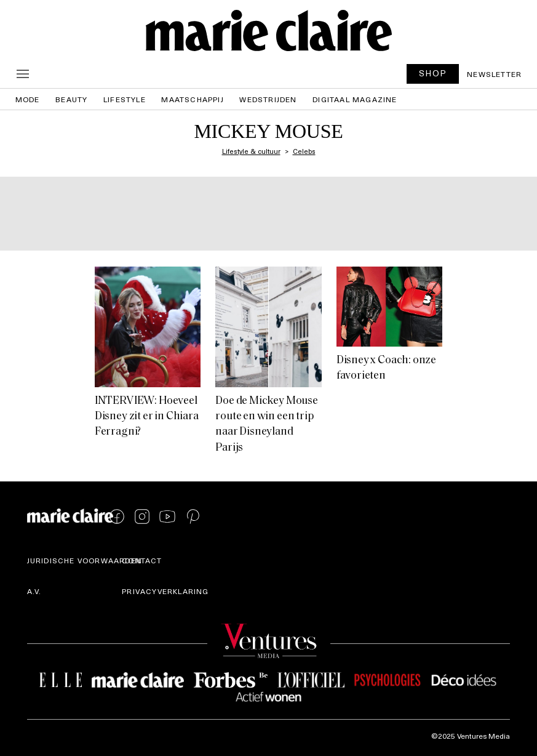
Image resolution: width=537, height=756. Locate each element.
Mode (28, 99)
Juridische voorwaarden (85, 560)
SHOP (433, 73)
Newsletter (494, 74)
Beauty (71, 99)
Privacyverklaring (165, 591)
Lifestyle (125, 99)
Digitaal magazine (355, 99)
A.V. (34, 591)
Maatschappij (192, 99)
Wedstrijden (268, 99)
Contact (142, 560)
